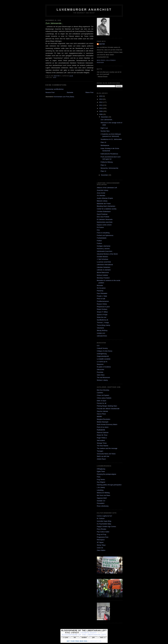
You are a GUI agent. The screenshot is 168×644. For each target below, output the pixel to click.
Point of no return (103, 427)
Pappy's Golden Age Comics (106, 527)
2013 (101, 99)
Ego (55, 77)
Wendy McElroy (102, 330)
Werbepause (105, 145)
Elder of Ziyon (101, 401)
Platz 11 (103, 165)
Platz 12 (103, 171)
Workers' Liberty (102, 380)
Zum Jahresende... (107, 120)
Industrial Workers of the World (107, 254)
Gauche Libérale (102, 411)
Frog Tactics (101, 480)
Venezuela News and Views (106, 454)
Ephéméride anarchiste (105, 222)
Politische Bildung (107, 162)
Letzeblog (100, 490)
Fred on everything (103, 233)
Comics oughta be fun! (104, 516)
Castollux (100, 393)
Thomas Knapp (89, 633)
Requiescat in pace (103, 307)
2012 (101, 102)
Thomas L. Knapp (103, 323)
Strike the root (102, 317)
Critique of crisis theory (105, 351)
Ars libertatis (101, 196)
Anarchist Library (103, 190)
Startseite (70, 92)
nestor (102, 44)
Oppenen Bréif (102, 498)
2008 (101, 114)
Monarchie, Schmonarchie (109, 168)
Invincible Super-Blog (104, 521)
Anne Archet (101, 193)
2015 (101, 96)
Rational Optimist (103, 433)
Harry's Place (101, 414)
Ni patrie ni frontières (104, 367)
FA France (100, 227)
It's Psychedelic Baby (104, 524)
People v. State (102, 296)
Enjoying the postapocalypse (107, 474)
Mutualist (100, 285)
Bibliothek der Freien (104, 204)
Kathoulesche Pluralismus (109, 154)
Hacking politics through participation (109, 485)
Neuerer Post (50, 92)
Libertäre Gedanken (104, 267)
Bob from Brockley (103, 390)
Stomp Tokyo (101, 545)
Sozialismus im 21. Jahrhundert (111, 139)
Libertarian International (105, 265)
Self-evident (101, 440)
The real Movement (103, 377)
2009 (101, 111)
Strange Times (102, 443)
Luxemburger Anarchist (84, 10)
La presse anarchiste (104, 262)
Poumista (100, 372)
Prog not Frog (101, 534)
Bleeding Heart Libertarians (106, 206)
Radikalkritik (101, 430)
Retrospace (101, 540)
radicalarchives (102, 336)
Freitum (99, 243)
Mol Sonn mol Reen (103, 495)
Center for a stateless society (107, 209)
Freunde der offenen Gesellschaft (108, 409)
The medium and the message (107, 448)
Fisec (99, 477)
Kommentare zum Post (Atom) (64, 97)
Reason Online (102, 304)
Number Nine (105, 131)
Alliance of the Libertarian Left (107, 188)
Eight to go (104, 128)
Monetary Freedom (103, 278)
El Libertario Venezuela (105, 219)
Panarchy (100, 291)
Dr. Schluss (101, 518)
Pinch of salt (101, 299)
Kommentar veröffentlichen (55, 89)
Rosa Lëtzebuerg (103, 506)
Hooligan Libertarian (104, 246)
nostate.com (101, 333)
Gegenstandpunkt (103, 356)
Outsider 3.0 (101, 501)
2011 (101, 105)
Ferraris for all (101, 403)
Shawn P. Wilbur (102, 312)
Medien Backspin (103, 422)
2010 (101, 108)
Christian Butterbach (104, 211)
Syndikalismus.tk (102, 320)
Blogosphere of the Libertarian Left (84, 635)
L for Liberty (101, 487)
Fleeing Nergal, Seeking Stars (107, 406)
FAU (98, 230)
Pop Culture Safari (103, 532)
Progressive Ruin (103, 537)
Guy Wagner (101, 482)
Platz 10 (103, 142)
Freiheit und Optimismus (105, 235)
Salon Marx (101, 375)
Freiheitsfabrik (102, 238)
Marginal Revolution (104, 419)
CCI (98, 346)
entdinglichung (102, 354)
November (105, 175)
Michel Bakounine (103, 272)
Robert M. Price (102, 435)
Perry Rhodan (101, 529)
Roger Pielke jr (102, 438)
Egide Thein (101, 471)
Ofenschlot (100, 370)
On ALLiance (101, 288)
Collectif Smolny (102, 348)
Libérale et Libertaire (104, 270)
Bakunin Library (102, 201)
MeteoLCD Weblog (103, 493)
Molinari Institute (102, 275)
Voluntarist (100, 328)
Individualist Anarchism (105, 251)
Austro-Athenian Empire (105, 198)
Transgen (100, 451)
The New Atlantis (103, 446)
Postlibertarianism (103, 301)
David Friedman (102, 214)
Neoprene (100, 364)
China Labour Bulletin (104, 398)
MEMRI (99, 417)
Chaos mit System (103, 395)
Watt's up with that (103, 456)
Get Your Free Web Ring (77, 641)
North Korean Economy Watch (107, 424)
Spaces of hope (102, 315)
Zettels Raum (101, 459)
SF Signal (100, 542)
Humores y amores (103, 249)
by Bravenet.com (95, 641)
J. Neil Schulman (103, 259)
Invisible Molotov (102, 257)
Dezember (105, 117)
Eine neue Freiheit (103, 217)
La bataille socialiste (104, 359)
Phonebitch (101, 503)
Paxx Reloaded (102, 293)
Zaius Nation (101, 550)
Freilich (99, 241)
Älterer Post (89, 92)
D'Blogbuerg (101, 469)
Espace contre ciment (104, 225)
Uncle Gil (100, 548)
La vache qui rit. (102, 362)
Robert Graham (102, 309)
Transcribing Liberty (103, 325)
